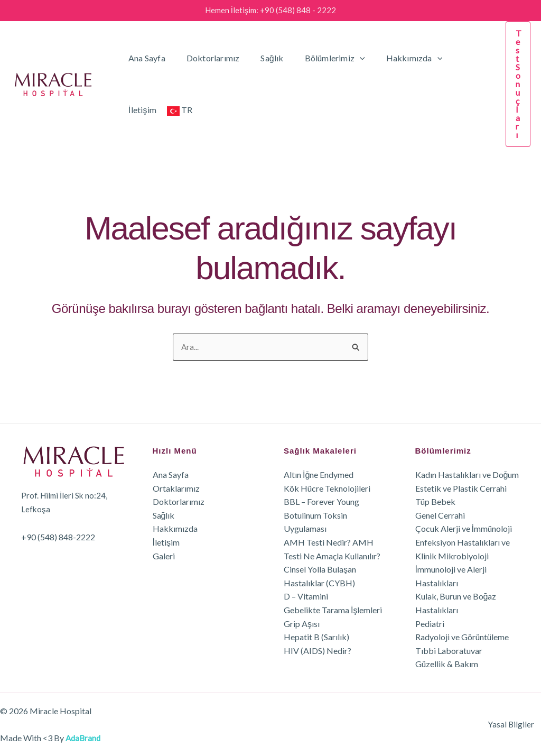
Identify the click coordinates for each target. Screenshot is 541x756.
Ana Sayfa (145, 58)
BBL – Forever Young (321, 502)
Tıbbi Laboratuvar (449, 651)
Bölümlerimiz (320, 58)
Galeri (164, 556)
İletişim (454, 58)
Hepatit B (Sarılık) (316, 637)
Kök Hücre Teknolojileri (327, 488)
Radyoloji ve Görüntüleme (462, 637)
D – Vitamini (306, 597)
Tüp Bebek (435, 502)
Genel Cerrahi (440, 515)
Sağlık (261, 58)
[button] (345, 58)
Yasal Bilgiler (517, 725)
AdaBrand (84, 738)
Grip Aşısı (302, 624)
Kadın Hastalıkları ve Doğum (467, 474)
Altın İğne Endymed (319, 474)
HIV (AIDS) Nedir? (318, 651)
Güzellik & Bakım (447, 664)
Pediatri (430, 624)
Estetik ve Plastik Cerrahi (461, 488)
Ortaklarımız (176, 488)
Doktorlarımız (207, 58)
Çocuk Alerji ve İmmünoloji (464, 529)
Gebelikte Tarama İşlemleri (333, 610)
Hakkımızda (395, 58)
